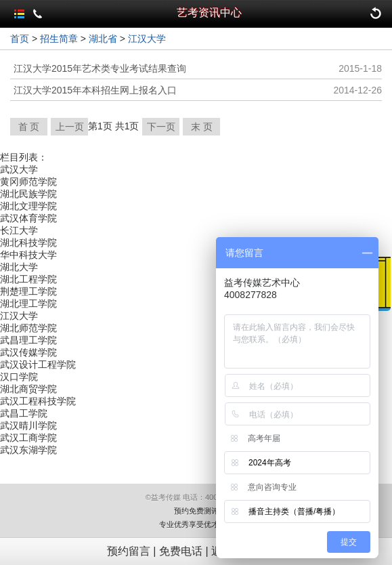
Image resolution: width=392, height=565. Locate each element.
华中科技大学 (28, 255)
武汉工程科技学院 (38, 401)
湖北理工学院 (28, 304)
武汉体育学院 (28, 218)
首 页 (29, 127)
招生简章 (59, 39)
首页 (20, 39)
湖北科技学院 (28, 243)
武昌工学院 (24, 413)
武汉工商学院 (28, 438)
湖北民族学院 (28, 194)
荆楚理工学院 (28, 291)
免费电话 (181, 551)
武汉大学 (19, 169)
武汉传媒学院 (28, 352)
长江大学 (19, 230)
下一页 (161, 127)
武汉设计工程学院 (38, 364)
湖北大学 (19, 267)
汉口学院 (19, 377)
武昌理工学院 (28, 340)
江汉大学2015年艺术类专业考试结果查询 (100, 68)
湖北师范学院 (28, 328)
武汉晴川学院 (28, 425)
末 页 (202, 127)
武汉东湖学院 (28, 450)
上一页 (70, 127)
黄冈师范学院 (28, 182)
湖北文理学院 (28, 206)
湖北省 (103, 39)
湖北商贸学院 (28, 389)
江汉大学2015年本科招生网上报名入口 (95, 90)
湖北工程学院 (28, 279)
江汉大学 (147, 39)
